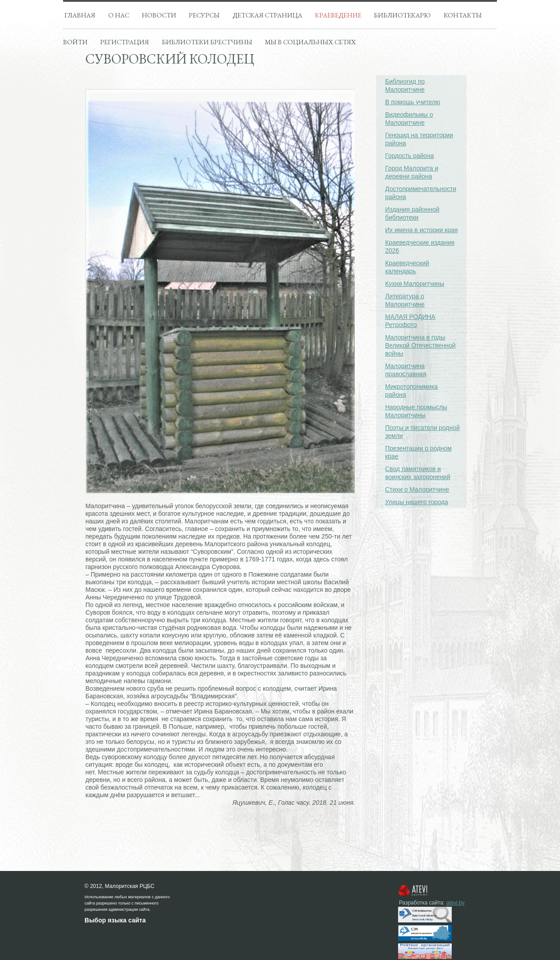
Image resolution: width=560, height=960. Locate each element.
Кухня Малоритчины (415, 284)
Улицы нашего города (417, 502)
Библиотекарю (402, 15)
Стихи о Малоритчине (417, 489)
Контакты (463, 15)
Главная (80, 15)
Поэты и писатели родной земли (422, 432)
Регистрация (125, 42)
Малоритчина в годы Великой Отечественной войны (420, 345)
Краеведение (338, 15)
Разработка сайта (421, 903)
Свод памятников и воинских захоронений (418, 473)
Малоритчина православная (406, 370)
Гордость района (409, 156)
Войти (75, 42)
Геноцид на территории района (419, 139)
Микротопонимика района (412, 391)
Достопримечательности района (421, 193)
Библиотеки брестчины (207, 42)
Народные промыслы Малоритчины (416, 411)
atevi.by (455, 903)
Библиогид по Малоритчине (405, 85)
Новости (159, 15)
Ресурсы (204, 15)
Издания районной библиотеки (412, 213)
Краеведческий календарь (407, 267)
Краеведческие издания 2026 (420, 246)
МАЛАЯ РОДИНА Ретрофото (410, 321)
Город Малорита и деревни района (412, 172)
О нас (119, 15)
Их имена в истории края (421, 230)
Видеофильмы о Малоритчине (409, 119)
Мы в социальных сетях (310, 42)
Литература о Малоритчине (405, 300)
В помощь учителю (413, 102)
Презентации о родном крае (418, 452)
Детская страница (267, 15)
